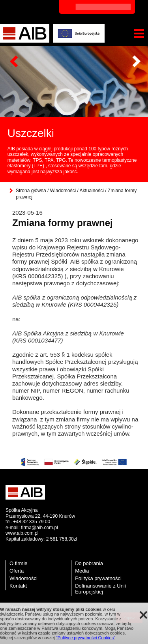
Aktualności (91, 191)
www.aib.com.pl (22, 533)
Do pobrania (89, 563)
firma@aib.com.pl (39, 528)
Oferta (17, 571)
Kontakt (18, 586)
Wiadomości (63, 191)
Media (82, 571)
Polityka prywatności (98, 578)
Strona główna (31, 191)
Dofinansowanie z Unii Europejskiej (100, 589)
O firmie (19, 563)
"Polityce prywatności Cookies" (86, 638)
